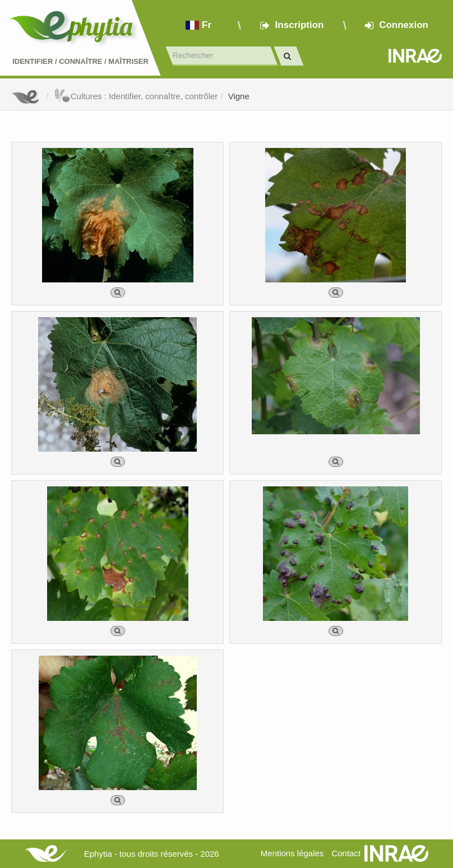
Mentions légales (292, 853)
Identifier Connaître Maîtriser (80, 61)
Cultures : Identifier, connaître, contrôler (136, 96)
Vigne (239, 96)
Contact (346, 853)
